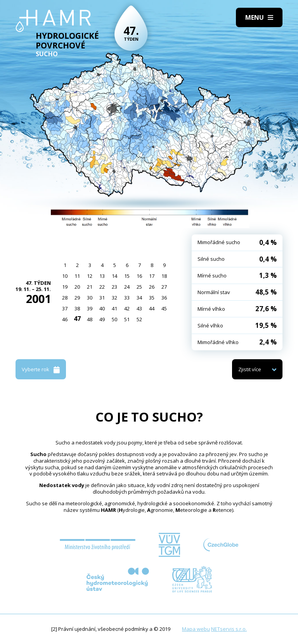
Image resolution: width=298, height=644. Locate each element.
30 (90, 298)
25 (139, 287)
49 (102, 319)
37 (65, 308)
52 (139, 319)
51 (127, 319)
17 (152, 276)
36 (164, 298)
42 (127, 308)
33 (127, 298)
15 (127, 276)
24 (127, 287)
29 (77, 298)
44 (152, 308)
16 (139, 276)
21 (90, 287)
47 (77, 319)
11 (77, 276)
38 (77, 308)
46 (65, 319)
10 (65, 276)
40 (102, 308)
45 (164, 308)
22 (102, 287)
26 (152, 287)
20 (77, 287)
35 (152, 298)
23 (114, 287)
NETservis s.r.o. (229, 629)
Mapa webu (196, 629)
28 (65, 298)
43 (139, 308)
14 (114, 276)
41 (114, 308)
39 (90, 308)
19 (65, 287)
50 (114, 319)
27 (164, 287)
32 (114, 298)
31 (102, 298)
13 (102, 276)
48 (90, 319)
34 (139, 298)
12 (90, 276)
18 (164, 276)
